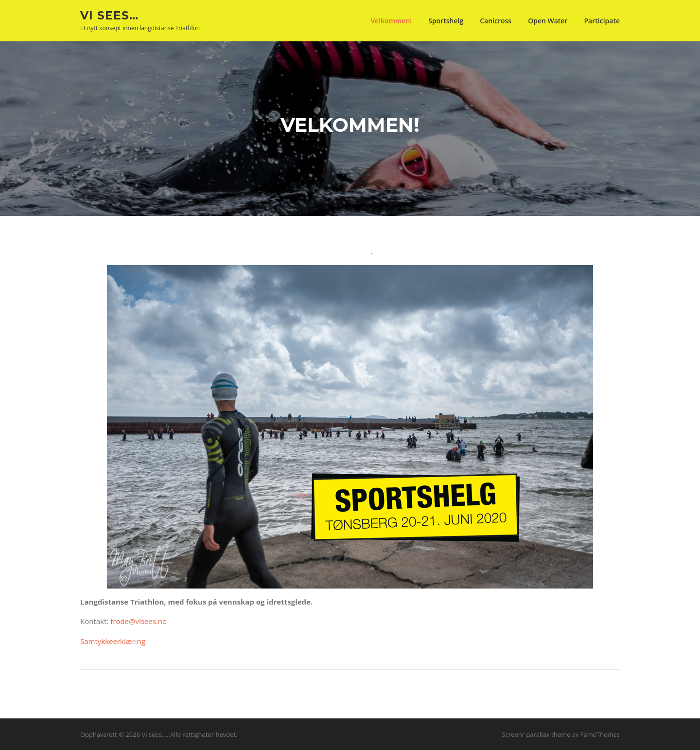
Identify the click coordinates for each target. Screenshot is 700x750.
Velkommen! (391, 21)
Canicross (496, 21)
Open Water (548, 21)
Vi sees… (109, 15)
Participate (602, 21)
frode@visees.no (139, 621)
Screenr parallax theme (536, 734)
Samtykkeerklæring (113, 641)
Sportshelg (446, 21)
